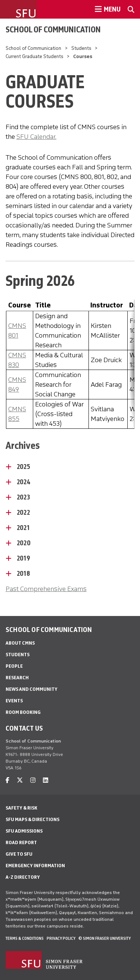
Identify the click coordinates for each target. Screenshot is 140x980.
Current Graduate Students (35, 56)
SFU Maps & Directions (32, 819)
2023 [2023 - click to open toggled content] (23, 497)
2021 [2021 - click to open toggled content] (23, 528)
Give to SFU (19, 854)
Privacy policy (61, 938)
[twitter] (20, 780)
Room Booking (23, 712)
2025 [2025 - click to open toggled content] (24, 467)
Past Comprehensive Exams (46, 589)
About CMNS (20, 643)
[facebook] (7, 780)
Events (14, 701)
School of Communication (53, 29)
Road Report (21, 842)
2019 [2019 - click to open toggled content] (24, 558)
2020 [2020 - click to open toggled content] (24, 543)
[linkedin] (46, 780)
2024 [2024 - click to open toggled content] (24, 482)
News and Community (32, 689)
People (14, 666)
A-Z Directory (23, 877)
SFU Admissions (24, 831)
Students (81, 48)
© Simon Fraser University (105, 938)
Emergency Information (35, 866)
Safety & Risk (21, 808)
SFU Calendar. (36, 137)
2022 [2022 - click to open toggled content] (23, 513)
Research (17, 678)
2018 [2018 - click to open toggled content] (23, 574)
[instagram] (33, 780)
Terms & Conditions (25, 938)
